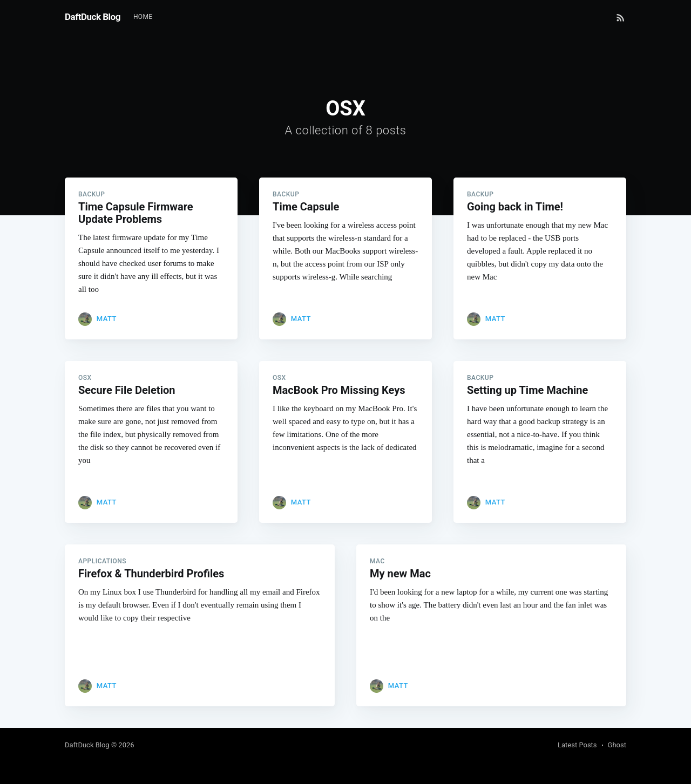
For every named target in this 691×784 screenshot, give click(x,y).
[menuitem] (143, 17)
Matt (107, 319)
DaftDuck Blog (93, 17)
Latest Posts (577, 745)
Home (143, 17)
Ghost (617, 745)
